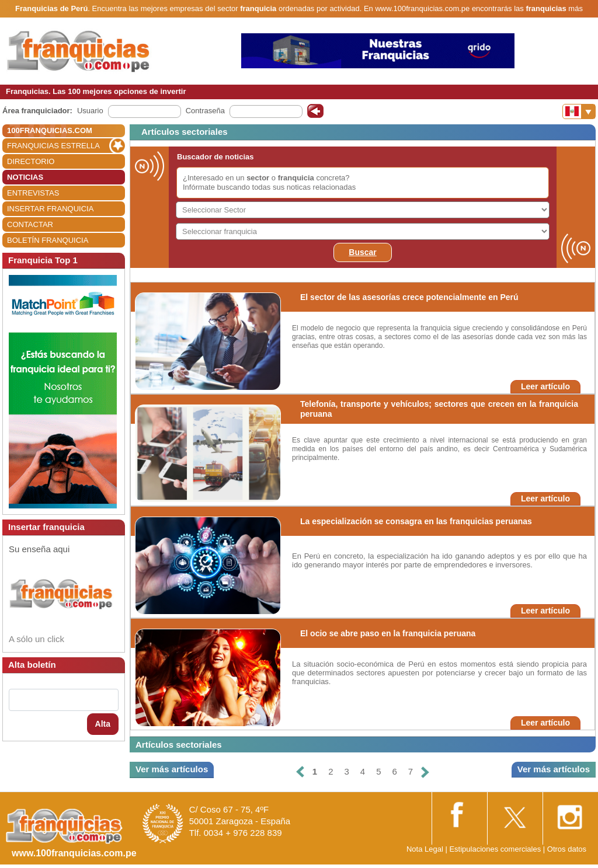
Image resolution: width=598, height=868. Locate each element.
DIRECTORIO (31, 161)
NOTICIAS (25, 177)
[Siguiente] (425, 772)
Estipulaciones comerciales (496, 849)
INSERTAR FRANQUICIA (50, 209)
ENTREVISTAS (33, 193)
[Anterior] (300, 772)
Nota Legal (425, 849)
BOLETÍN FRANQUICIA (48, 240)
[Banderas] (579, 111)
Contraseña (205, 111)
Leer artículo (545, 386)
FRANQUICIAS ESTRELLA (53, 146)
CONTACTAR (30, 224)
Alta (103, 724)
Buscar (362, 252)
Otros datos (567, 849)
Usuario (90, 111)
